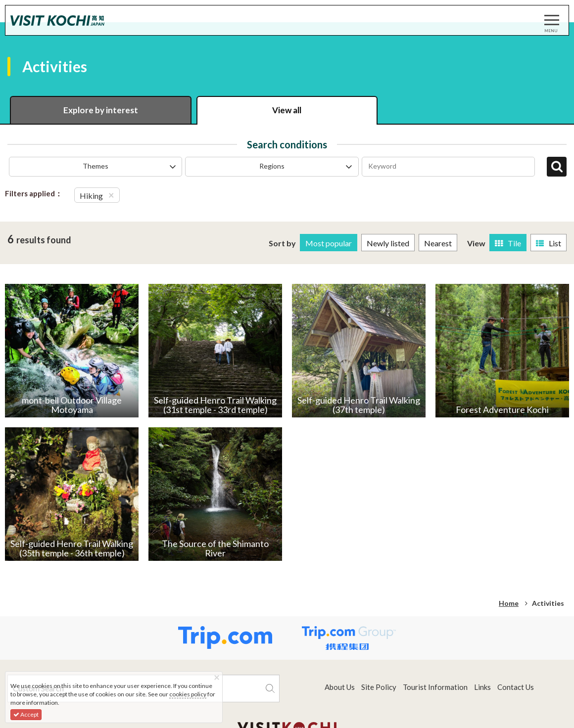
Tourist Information (435, 687)
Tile (508, 243)
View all (287, 110)
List (549, 243)
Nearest (438, 243)
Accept (26, 714)
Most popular (329, 243)
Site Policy (379, 687)
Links (482, 687)
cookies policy (188, 694)
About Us (340, 687)
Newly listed (388, 243)
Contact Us (516, 687)
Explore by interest (101, 110)
